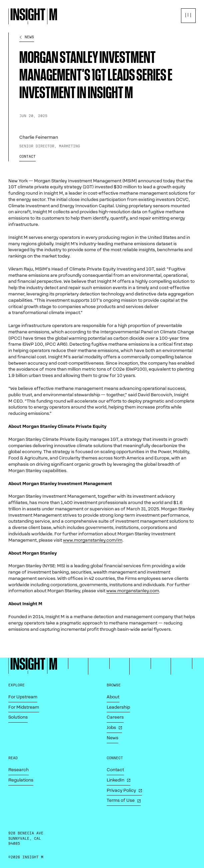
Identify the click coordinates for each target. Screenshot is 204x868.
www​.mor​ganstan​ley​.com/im (93, 540)
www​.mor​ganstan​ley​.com (133, 591)
